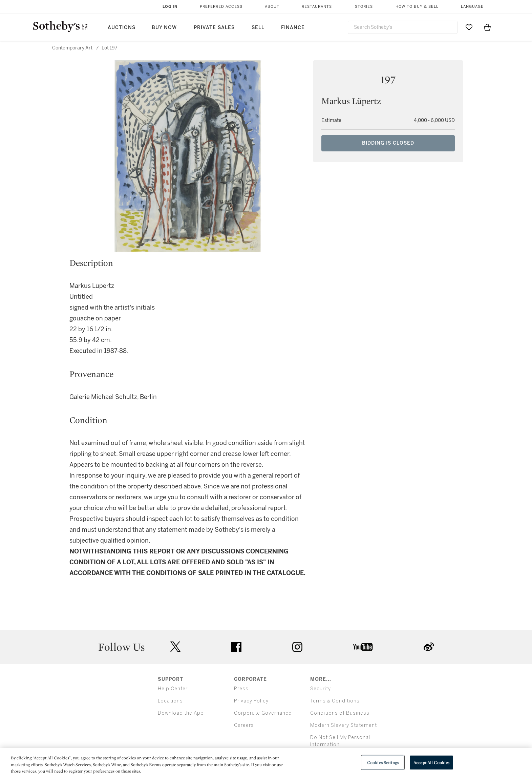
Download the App (181, 713)
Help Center (173, 689)
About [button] (272, 7)
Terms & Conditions (335, 701)
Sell (258, 28)
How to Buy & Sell (417, 7)
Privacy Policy (251, 701)
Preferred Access (221, 7)
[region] (266, 763)
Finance (293, 28)
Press (241, 689)
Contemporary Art (72, 48)
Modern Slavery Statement (344, 725)
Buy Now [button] (164, 28)
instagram (297, 647)
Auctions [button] (122, 28)
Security (321, 689)
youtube (363, 647)
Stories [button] (364, 7)
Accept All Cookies (431, 762)
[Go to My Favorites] (469, 27)
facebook (236, 647)
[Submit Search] (450, 27)
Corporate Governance (263, 713)
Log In (170, 7)
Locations (170, 701)
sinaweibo (429, 647)
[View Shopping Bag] (487, 27)
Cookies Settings (383, 762)
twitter (175, 647)
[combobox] (403, 27)
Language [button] (472, 7)
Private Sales (214, 28)
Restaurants (317, 7)
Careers (244, 725)
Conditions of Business (340, 713)
